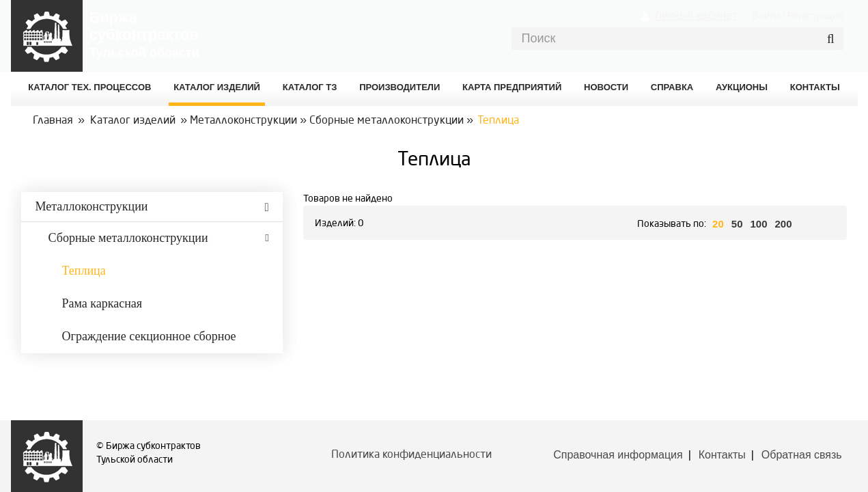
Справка (672, 87)
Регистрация (815, 16)
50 (737, 224)
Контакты (722, 455)
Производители (400, 87)
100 (758, 224)
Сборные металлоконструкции (387, 121)
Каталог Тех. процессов (89, 87)
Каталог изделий (217, 87)
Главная (53, 121)
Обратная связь (802, 455)
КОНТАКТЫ (815, 87)
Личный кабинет (695, 15)
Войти (766, 16)
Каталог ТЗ (310, 87)
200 (784, 224)
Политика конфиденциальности (411, 455)
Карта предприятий (512, 87)
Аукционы (742, 87)
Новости (606, 87)
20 (718, 224)
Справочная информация (618, 455)
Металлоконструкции (243, 121)
